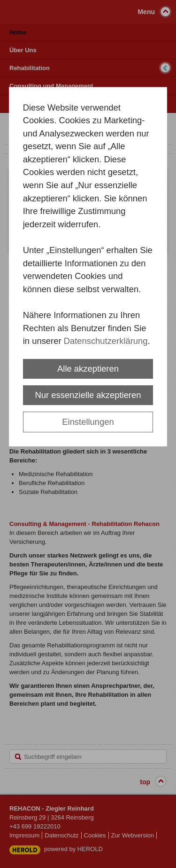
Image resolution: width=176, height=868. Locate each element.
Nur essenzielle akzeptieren (88, 395)
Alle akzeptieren (88, 369)
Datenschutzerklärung (106, 341)
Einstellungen (88, 422)
